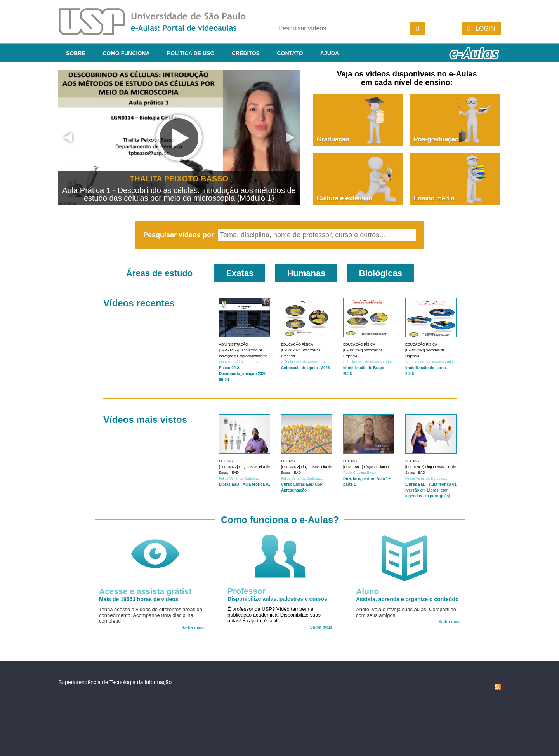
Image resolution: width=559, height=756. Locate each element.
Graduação (333, 139)
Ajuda (330, 53)
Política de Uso (191, 53)
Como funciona (126, 53)
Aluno (367, 591)
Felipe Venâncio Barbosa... (240, 478)
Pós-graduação (436, 139)
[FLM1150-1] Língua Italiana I (366, 467)
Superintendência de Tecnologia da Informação (115, 682)
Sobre (76, 53)
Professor (247, 591)
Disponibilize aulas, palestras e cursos (277, 599)
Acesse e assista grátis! (145, 591)
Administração (233, 344)
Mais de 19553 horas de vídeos (139, 599)
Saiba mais (193, 627)
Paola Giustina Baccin (360, 473)
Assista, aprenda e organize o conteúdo (407, 599)
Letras (226, 461)
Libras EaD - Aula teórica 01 (245, 484)
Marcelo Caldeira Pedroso (239, 362)
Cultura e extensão (345, 198)
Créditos (246, 53)
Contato (290, 53)
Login (485, 29)
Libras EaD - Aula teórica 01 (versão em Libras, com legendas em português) (431, 490)
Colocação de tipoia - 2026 (306, 368)
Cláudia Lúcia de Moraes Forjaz (306, 362)
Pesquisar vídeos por (180, 235)
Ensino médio (434, 198)
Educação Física (297, 344)
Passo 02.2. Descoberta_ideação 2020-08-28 (243, 374)
